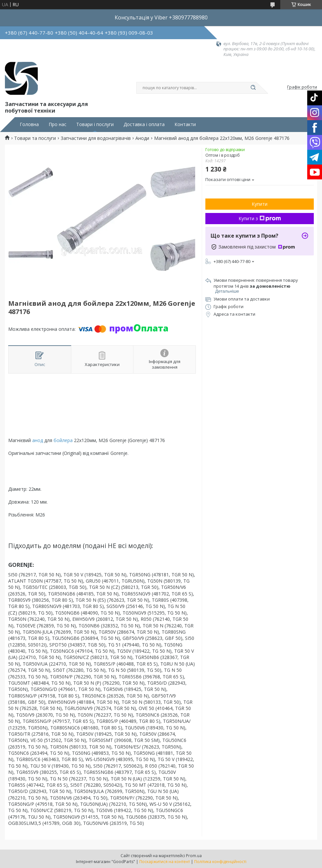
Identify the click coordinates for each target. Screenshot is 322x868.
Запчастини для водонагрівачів (96, 138)
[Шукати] (253, 88)
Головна (29, 124)
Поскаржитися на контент (165, 862)
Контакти (185, 124)
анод (38, 440)
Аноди (142, 138)
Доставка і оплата (144, 124)
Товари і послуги (95, 124)
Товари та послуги (35, 138)
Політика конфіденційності (220, 862)
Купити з (260, 218)
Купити (260, 204)
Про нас (57, 124)
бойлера (63, 440)
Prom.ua (194, 856)
